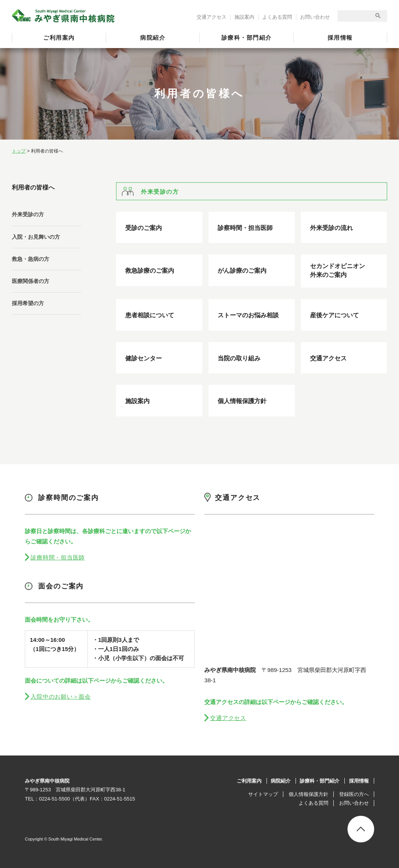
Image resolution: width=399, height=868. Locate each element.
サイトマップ (263, 794)
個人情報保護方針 (242, 401)
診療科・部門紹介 (247, 38)
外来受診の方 (28, 214)
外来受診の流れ (331, 228)
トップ (19, 151)
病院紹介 (153, 38)
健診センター (144, 358)
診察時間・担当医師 (245, 228)
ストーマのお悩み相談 (248, 315)
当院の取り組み (239, 358)
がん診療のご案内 (242, 271)
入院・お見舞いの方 (36, 237)
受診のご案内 (144, 228)
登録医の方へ (354, 794)
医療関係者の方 (31, 281)
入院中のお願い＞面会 (61, 697)
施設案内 (244, 17)
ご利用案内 (59, 38)
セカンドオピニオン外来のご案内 (338, 270)
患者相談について (150, 315)
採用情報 (340, 38)
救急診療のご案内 (150, 271)
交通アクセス (212, 17)
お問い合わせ (315, 17)
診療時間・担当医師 (58, 557)
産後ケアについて (334, 315)
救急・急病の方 (31, 259)
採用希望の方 (28, 303)
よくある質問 (277, 17)
